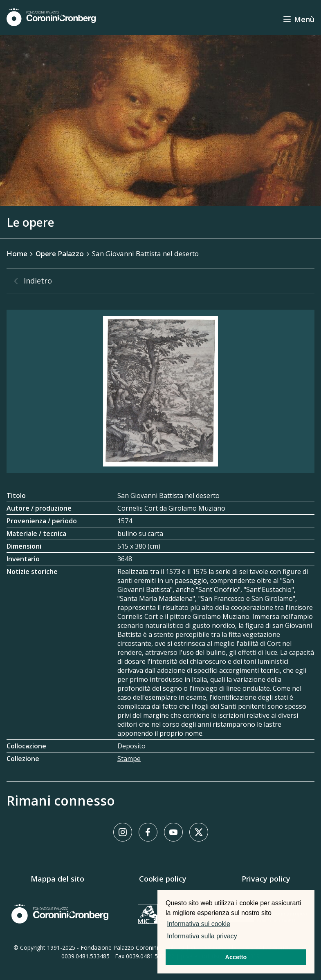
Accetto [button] (236, 957)
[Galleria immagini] (160, 391)
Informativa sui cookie (199, 924)
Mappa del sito (57, 879)
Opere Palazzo (60, 253)
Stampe (129, 759)
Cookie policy (163, 879)
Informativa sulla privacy (202, 936)
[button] (241, 937)
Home (17, 253)
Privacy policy (266, 879)
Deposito (131, 746)
